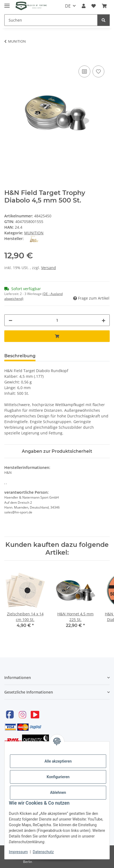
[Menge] (57, 320)
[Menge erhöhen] (104, 320)
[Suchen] (51, 20)
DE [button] (68, 6)
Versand (49, 268)
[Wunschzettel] (94, 6)
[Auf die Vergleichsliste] (84, 71)
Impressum (18, 852)
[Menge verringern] (10, 320)
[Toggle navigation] (7, 3)
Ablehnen (58, 792)
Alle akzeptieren (58, 761)
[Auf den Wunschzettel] (98, 71)
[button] (84, 6)
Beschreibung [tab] (20, 356)
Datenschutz (43, 852)
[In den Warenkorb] (9, 58)
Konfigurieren (58, 777)
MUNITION (34, 233)
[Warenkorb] (104, 6)
